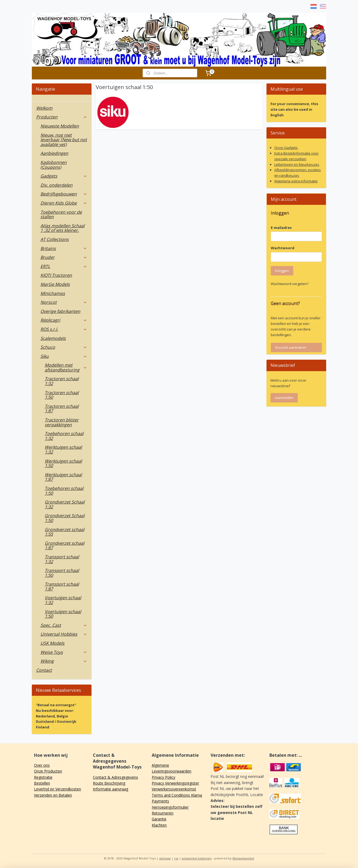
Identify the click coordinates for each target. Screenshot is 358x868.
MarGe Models (55, 284)
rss (176, 858)
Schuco (64, 347)
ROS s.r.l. (64, 329)
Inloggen (282, 271)
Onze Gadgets (286, 148)
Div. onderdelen (56, 185)
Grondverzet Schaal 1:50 (65, 518)
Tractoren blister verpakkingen (62, 422)
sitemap (165, 858)
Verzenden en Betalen (53, 795)
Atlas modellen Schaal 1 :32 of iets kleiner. (62, 228)
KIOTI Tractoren (56, 275)
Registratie (43, 777)
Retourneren (163, 813)
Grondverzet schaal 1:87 (64, 546)
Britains (64, 248)
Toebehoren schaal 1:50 (64, 491)
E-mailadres (281, 228)
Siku (64, 356)
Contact (44, 670)
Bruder (64, 257)
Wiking (64, 661)
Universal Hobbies (64, 634)
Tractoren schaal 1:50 (62, 395)
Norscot (64, 302)
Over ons (42, 765)
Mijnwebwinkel (243, 858)
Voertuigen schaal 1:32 (63, 600)
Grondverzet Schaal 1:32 (65, 504)
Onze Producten (48, 771)
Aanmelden (284, 398)
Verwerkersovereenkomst (174, 789)
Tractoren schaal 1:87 (62, 409)
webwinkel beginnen (197, 858)
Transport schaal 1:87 (62, 586)
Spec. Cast (64, 625)
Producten (62, 117)
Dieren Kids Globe (64, 203)
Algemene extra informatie (296, 181)
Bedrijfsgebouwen (64, 194)
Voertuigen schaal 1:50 (63, 614)
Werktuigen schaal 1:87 (63, 477)
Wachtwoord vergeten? (290, 284)
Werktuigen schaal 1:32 (63, 450)
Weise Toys (64, 652)
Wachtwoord (283, 248)
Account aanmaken (291, 347)
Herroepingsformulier (170, 807)
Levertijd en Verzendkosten (58, 789)
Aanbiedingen (54, 153)
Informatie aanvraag (111, 789)
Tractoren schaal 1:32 (62, 381)
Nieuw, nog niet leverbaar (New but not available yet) (64, 140)
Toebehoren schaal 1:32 (64, 436)
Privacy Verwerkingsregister (175, 783)
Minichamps (53, 293)
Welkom (44, 108)
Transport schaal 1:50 (62, 573)
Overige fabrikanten (60, 311)
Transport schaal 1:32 (62, 559)
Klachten (159, 825)
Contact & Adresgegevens (115, 777)
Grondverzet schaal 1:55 (64, 532)
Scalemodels (53, 338)
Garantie (159, 819)
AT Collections (55, 239)
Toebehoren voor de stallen (61, 214)
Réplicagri (64, 320)
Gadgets (64, 176)
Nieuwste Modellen (60, 126)
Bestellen (42, 783)
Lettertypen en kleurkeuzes (297, 164)
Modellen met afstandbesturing (66, 367)
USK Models (52, 643)
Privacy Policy (163, 777)
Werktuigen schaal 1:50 (63, 463)
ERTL (64, 266)
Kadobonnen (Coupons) (54, 165)
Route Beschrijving (109, 783)
